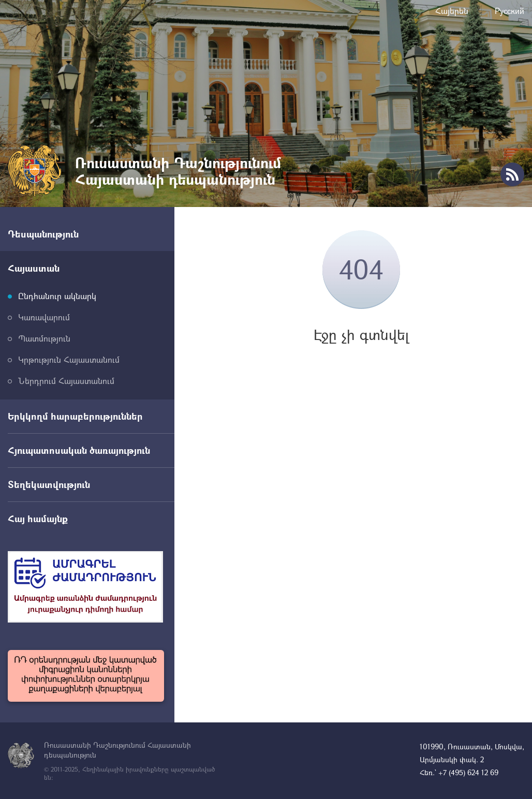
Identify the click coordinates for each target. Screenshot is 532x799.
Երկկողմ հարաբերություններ (75, 416)
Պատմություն (44, 338)
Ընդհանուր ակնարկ (57, 296)
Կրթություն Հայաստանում (69, 359)
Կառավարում (44, 317)
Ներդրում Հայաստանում (66, 381)
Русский (509, 11)
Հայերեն (452, 11)
